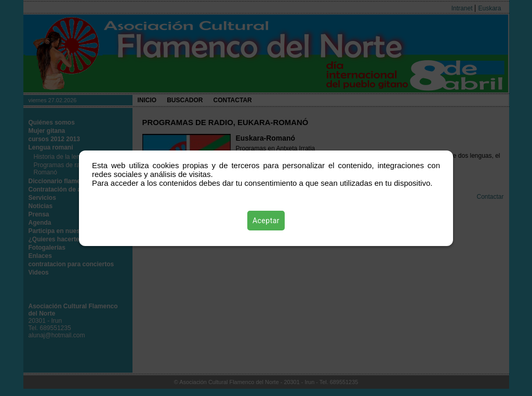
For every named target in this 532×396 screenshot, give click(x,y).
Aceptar (266, 221)
